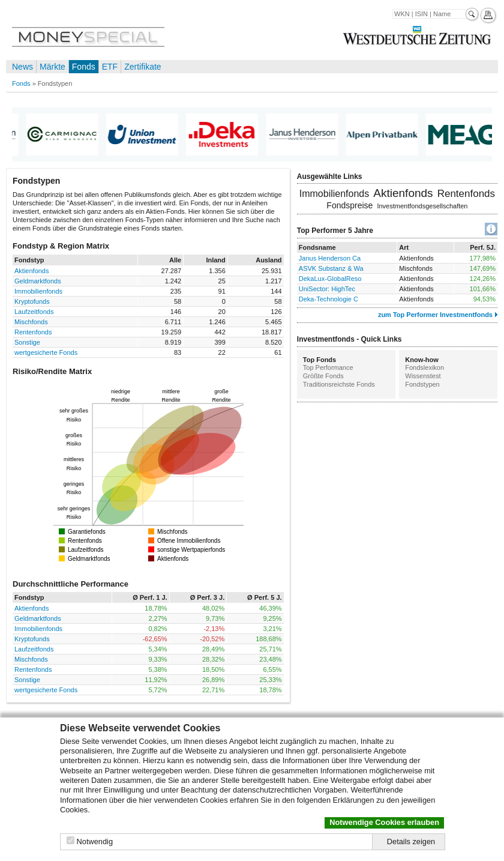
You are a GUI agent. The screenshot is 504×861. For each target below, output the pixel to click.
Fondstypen (422, 384)
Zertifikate (142, 67)
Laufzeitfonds (34, 312)
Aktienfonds (31, 271)
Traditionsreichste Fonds (339, 384)
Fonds (84, 67)
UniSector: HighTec (327, 289)
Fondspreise (349, 205)
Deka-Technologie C (328, 299)
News (22, 67)
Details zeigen (411, 841)
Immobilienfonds (38, 291)
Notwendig (95, 841)
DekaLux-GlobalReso (330, 279)
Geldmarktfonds (38, 281)
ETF (110, 67)
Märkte (52, 67)
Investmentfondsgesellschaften (422, 206)
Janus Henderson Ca (330, 258)
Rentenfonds (33, 332)
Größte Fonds (323, 376)
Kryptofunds (32, 301)
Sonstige (27, 342)
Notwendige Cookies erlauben (384, 822)
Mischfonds (31, 322)
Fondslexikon (424, 367)
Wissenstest (423, 376)
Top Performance (328, 367)
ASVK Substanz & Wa (331, 268)
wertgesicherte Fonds (46, 352)
